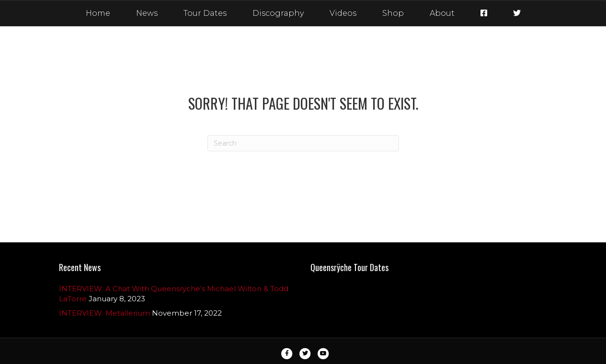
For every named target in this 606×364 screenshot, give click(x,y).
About (442, 13)
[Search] (303, 143)
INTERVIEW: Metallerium (104, 313)
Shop (393, 13)
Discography (278, 13)
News (147, 13)
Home (98, 13)
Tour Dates (205, 13)
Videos (343, 13)
